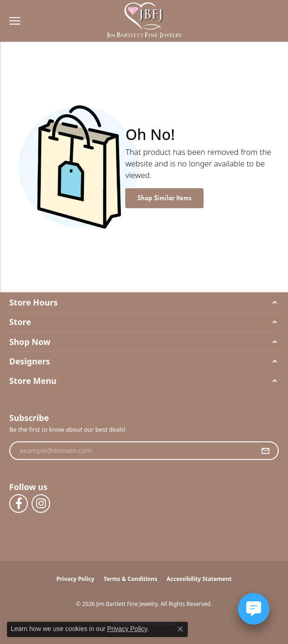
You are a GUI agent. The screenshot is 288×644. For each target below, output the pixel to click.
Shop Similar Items (164, 198)
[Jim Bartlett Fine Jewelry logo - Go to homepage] (144, 21)
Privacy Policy (76, 579)
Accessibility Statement (199, 579)
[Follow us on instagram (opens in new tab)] (41, 504)
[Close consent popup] (180, 629)
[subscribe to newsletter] (265, 451)
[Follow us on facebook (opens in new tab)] (19, 504)
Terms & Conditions (130, 579)
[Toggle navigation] (13, 21)
